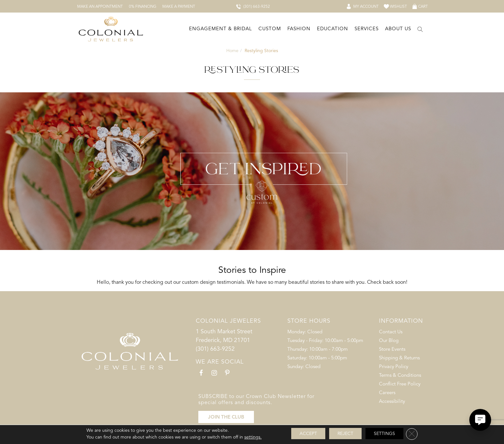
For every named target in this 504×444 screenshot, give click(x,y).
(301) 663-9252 (215, 349)
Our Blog (389, 340)
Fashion (299, 29)
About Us (398, 29)
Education (333, 29)
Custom (270, 29)
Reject (345, 434)
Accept (308, 434)
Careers (387, 393)
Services (367, 29)
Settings (384, 434)
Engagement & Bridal (221, 29)
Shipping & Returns (399, 358)
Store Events (392, 349)
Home (232, 51)
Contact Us (391, 332)
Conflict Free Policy (400, 384)
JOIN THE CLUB (226, 417)
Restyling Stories (261, 51)
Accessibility (392, 401)
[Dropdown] (220, 29)
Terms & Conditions (400, 375)
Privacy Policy (394, 366)
